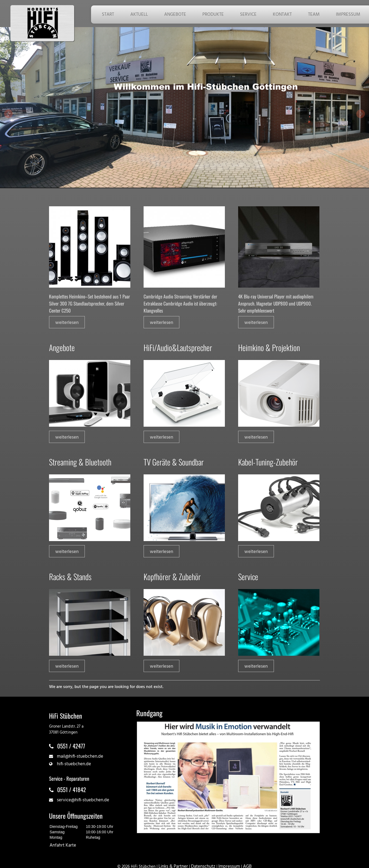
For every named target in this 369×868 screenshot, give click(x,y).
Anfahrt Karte (63, 845)
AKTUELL (139, 15)
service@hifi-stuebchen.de (83, 800)
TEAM (314, 15)
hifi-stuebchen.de (74, 764)
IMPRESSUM (348, 15)
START (108, 15)
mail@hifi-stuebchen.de (80, 756)
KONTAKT (282, 15)
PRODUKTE (213, 15)
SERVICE (248, 15)
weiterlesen (67, 323)
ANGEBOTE (175, 15)
